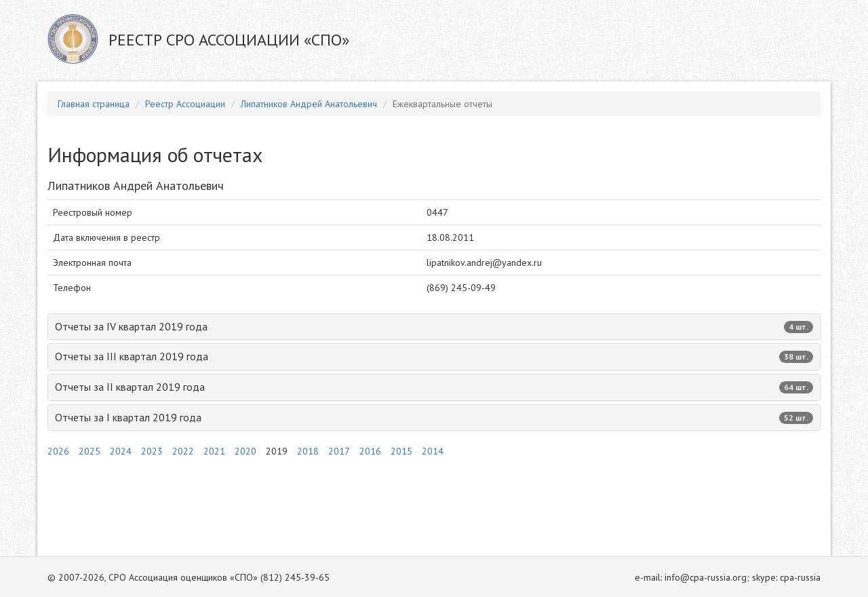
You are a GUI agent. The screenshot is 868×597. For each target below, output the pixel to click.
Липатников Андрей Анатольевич (309, 104)
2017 (339, 451)
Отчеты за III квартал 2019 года (434, 356)
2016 (370, 451)
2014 (433, 451)
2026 (58, 451)
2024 (121, 451)
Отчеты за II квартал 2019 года (434, 387)
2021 (214, 451)
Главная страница (94, 104)
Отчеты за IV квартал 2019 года (434, 326)
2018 (308, 451)
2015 (401, 451)
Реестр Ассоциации (185, 104)
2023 (152, 451)
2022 (183, 451)
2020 (245, 451)
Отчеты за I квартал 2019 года (434, 417)
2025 (90, 451)
